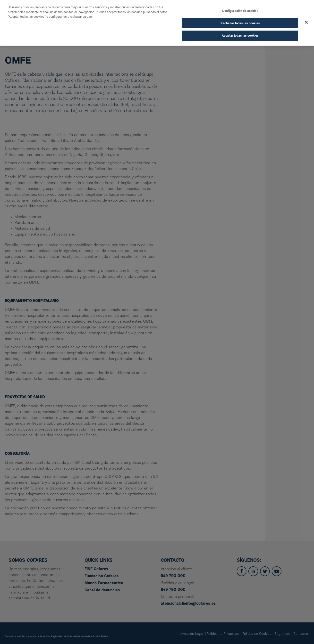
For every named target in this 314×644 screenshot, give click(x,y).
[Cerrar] (306, 22)
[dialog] (157, 23)
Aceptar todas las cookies (240, 36)
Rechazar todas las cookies (240, 23)
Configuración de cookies (240, 11)
